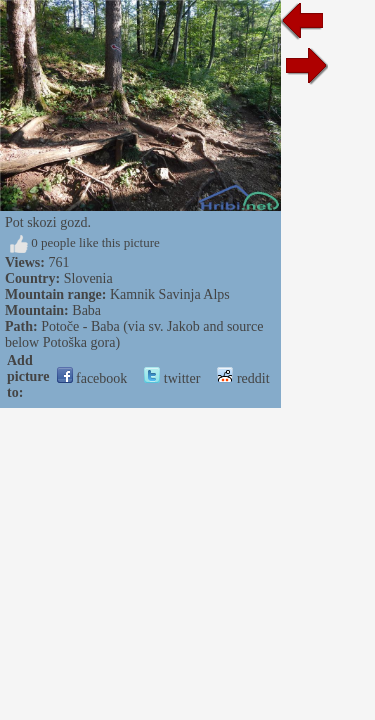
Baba (86, 310)
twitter (172, 378)
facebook (92, 378)
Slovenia (88, 278)
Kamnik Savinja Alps (170, 294)
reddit (243, 378)
